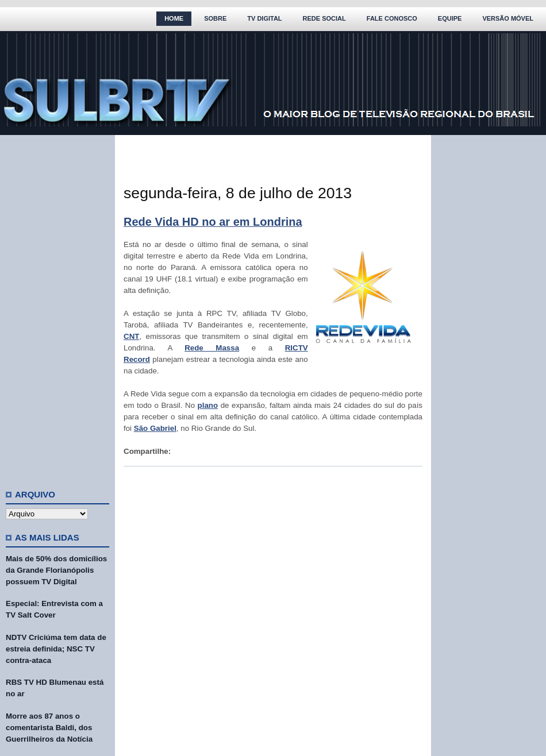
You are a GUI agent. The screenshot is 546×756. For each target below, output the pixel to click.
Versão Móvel (508, 18)
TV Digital (264, 18)
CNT (131, 336)
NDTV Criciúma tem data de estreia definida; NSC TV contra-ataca (56, 649)
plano (208, 405)
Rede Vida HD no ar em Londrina (213, 222)
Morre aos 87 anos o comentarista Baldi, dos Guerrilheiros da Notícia (49, 728)
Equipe (450, 18)
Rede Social (324, 18)
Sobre (215, 18)
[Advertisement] (57, 307)
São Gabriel (155, 428)
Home (174, 18)
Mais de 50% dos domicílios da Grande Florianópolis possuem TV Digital (56, 570)
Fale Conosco (392, 18)
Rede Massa (212, 348)
